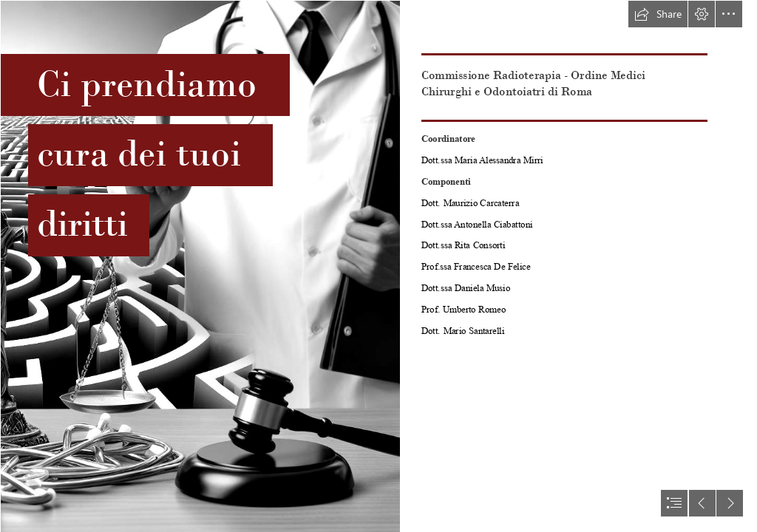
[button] (658, 14)
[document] (378, 266)
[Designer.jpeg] (200, 266)
